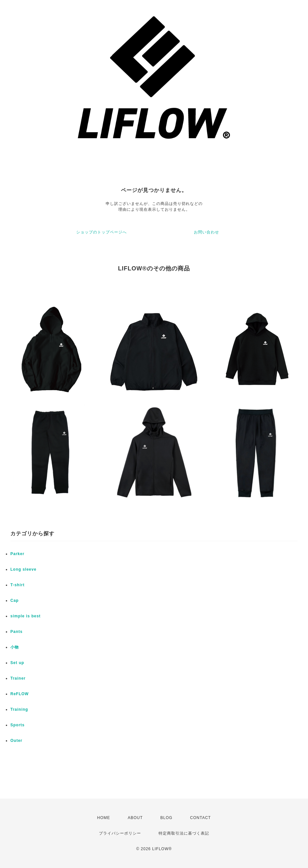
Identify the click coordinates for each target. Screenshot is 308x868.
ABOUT (135, 818)
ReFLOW (20, 694)
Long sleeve (23, 569)
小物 (15, 647)
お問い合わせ (207, 232)
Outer (16, 741)
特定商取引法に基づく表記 (184, 833)
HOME (104, 818)
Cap (15, 600)
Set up (17, 663)
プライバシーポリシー (120, 833)
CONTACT (200, 818)
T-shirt (18, 585)
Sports (18, 725)
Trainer (18, 678)
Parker (17, 554)
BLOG (166, 818)
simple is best (25, 616)
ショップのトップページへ (101, 232)
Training (19, 709)
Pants (17, 632)
